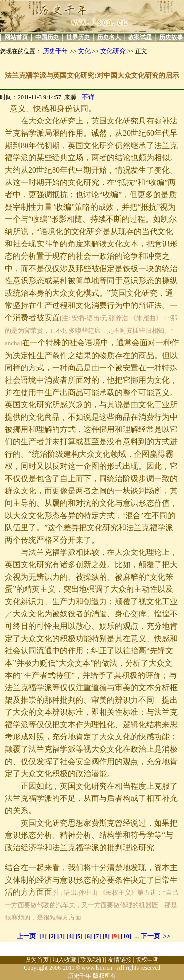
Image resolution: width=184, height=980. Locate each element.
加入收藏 (64, 960)
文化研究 (113, 51)
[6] (88, 936)
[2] (52, 936)
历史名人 (109, 37)
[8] (106, 936)
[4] (70, 936)
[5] (79, 936)
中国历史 (47, 37)
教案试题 (140, 37)
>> (167, 936)
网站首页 (16, 37)
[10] (126, 936)
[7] (97, 936)
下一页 (150, 936)
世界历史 (78, 37)
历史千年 (55, 51)
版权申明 (147, 960)
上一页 (26, 936)
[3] (61, 936)
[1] (43, 936)
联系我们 (92, 960)
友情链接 (120, 960)
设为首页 (37, 960)
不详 (88, 97)
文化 (84, 51)
